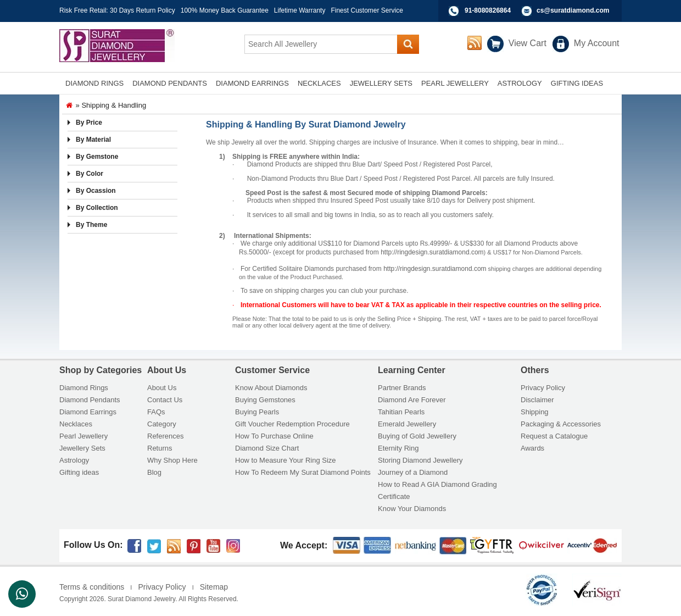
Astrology (74, 460)
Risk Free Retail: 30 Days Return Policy (117, 10)
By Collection (97, 208)
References (165, 436)
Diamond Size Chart (267, 448)
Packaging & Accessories (561, 424)
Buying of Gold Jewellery (417, 436)
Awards (532, 448)
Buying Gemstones (265, 400)
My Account (597, 43)
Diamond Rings (84, 388)
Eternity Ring (398, 448)
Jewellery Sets (82, 448)
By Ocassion (96, 191)
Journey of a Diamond (413, 472)
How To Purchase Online (274, 436)
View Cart (528, 43)
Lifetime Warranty (300, 10)
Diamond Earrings (88, 412)
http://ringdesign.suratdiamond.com (432, 252)
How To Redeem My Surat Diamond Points (303, 472)
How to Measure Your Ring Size (286, 460)
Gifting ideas (79, 472)
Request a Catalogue (554, 436)
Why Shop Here (172, 460)
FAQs (156, 412)
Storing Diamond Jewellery (420, 460)
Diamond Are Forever (412, 400)
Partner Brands (402, 388)
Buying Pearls (257, 412)
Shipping (535, 412)
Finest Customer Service (367, 10)
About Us (162, 388)
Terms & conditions (92, 587)
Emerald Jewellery (407, 424)
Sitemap (214, 587)
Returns (160, 448)
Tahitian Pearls (401, 412)
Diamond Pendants (90, 400)
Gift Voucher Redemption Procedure (292, 424)
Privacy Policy (543, 388)
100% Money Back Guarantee (225, 10)
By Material (93, 140)
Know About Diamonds (271, 388)
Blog (154, 472)
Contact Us (165, 400)
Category (162, 424)
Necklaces (76, 424)
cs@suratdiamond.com (573, 10)
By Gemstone (97, 157)
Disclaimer (537, 400)
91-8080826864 (488, 10)
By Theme (91, 225)
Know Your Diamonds (412, 509)
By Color (90, 174)
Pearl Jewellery (83, 436)
